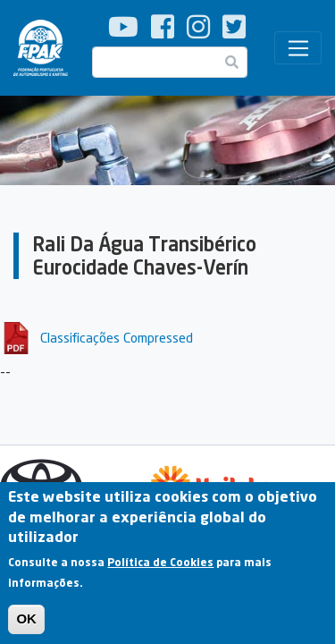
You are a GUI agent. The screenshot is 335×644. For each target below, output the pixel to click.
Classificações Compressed (117, 337)
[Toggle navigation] (298, 48)
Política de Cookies (160, 569)
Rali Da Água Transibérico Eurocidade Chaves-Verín (144, 255)
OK (26, 626)
